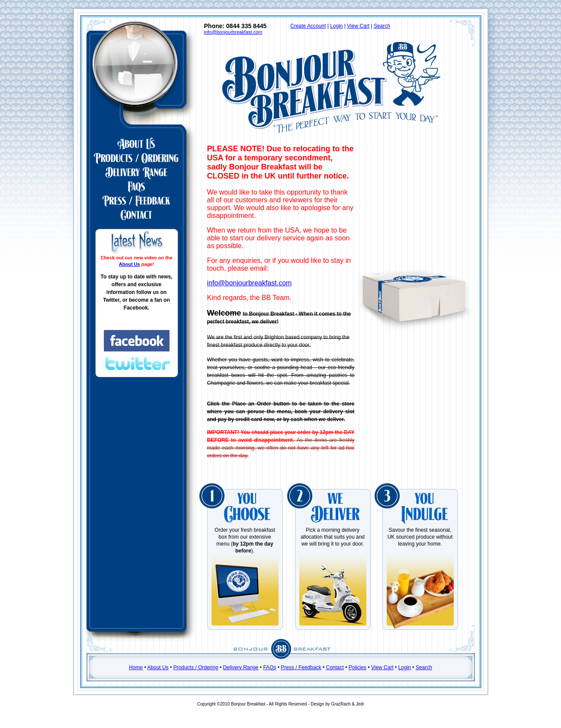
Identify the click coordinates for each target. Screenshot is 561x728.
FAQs (269, 667)
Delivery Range (240, 667)
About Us (130, 264)
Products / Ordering (196, 667)
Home (136, 667)
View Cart (358, 26)
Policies (357, 667)
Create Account (308, 26)
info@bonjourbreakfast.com (233, 32)
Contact (335, 667)
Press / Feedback (301, 667)
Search (382, 26)
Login (336, 26)
